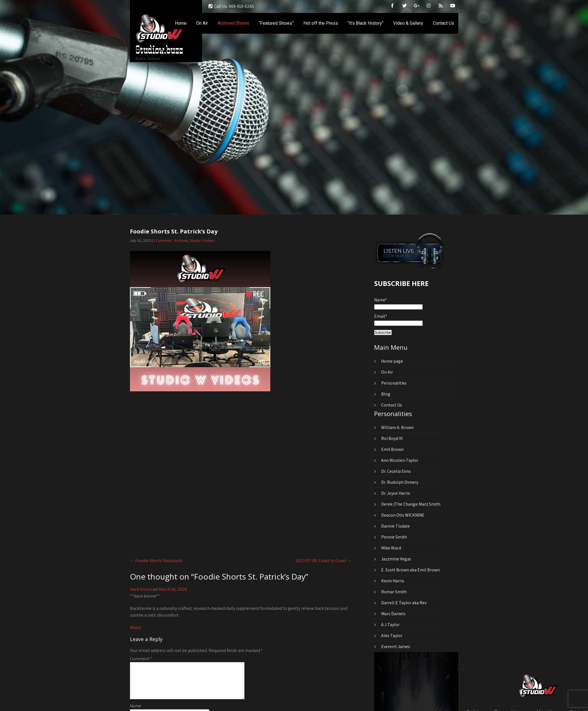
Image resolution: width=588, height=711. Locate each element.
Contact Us (443, 23)
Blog (386, 394)
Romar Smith (394, 592)
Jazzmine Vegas (396, 559)
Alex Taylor (392, 636)
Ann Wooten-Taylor (400, 460)
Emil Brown (392, 449)
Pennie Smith (394, 537)
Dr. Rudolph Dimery (400, 482)
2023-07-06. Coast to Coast (323, 561)
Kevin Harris (393, 581)
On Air (202, 23)
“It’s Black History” (366, 23)
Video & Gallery (408, 23)
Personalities (394, 383)
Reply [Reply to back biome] (135, 627)
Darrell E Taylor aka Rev (404, 603)
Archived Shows (233, 23)
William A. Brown (397, 427)
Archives (181, 240)
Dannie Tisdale (395, 526)
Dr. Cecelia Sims (396, 471)
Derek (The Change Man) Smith (411, 504)
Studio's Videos (202, 240)
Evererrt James (396, 647)
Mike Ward (391, 548)
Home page (392, 361)
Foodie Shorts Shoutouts (156, 561)
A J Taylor (390, 625)
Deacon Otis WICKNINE (403, 515)
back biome (141, 589)
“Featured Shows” (276, 23)
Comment (141, 659)
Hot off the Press (321, 23)
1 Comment (163, 240)
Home (181, 23)
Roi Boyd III (392, 438)
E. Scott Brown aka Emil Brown (410, 570)
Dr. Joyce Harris (396, 493)
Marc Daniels (393, 614)
